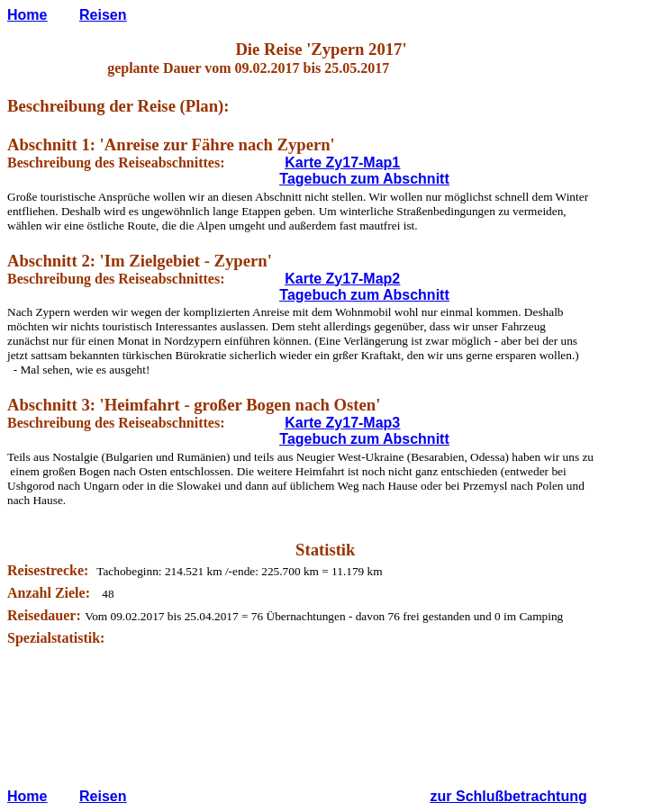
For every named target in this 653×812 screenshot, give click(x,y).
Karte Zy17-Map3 (342, 423)
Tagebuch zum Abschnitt (364, 179)
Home (27, 15)
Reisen (103, 15)
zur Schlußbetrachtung (509, 796)
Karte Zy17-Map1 (342, 162)
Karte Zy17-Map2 (342, 279)
